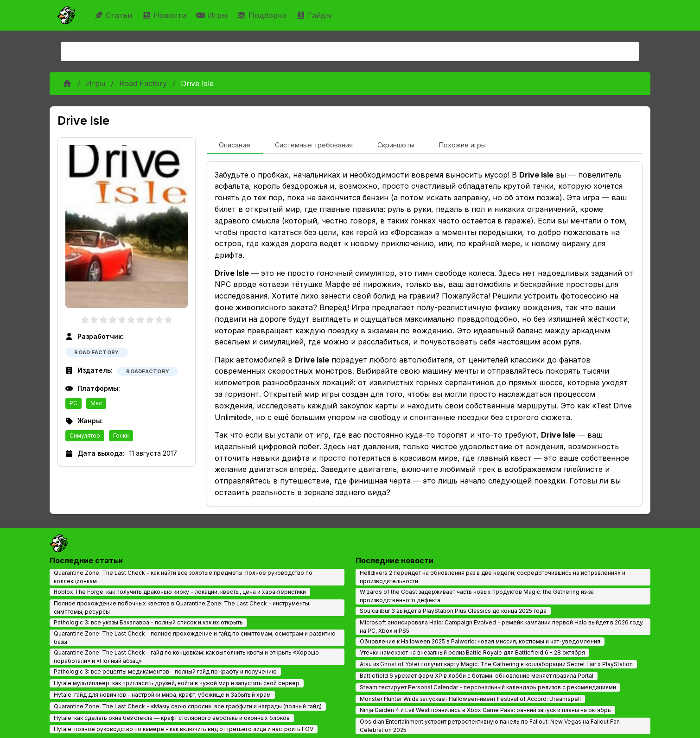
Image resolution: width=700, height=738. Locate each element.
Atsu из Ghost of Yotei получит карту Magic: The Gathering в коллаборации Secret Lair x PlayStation (496, 664)
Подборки (263, 15)
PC (73, 403)
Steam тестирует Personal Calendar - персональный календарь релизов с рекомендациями (488, 687)
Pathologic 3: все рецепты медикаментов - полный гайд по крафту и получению (165, 671)
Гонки (121, 436)
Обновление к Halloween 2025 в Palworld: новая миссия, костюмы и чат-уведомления (480, 641)
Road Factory (143, 83)
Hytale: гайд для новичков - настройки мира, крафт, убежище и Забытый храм (162, 695)
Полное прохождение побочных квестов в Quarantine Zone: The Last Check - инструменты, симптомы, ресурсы (182, 608)
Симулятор (85, 436)
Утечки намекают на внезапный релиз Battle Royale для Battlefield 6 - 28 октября (472, 652)
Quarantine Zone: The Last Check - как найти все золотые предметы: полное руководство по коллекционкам (183, 577)
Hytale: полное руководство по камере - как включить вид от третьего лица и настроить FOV (184, 729)
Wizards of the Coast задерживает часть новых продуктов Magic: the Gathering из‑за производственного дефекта (477, 596)
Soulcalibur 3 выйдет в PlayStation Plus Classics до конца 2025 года (453, 611)
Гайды (315, 15)
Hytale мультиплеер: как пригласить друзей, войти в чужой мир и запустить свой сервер (177, 683)
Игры (213, 15)
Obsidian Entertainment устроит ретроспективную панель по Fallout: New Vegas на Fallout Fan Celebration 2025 (490, 726)
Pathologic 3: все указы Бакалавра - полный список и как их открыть (148, 622)
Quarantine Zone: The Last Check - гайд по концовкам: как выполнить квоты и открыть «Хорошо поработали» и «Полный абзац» (186, 657)
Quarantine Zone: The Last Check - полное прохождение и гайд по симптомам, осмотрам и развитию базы (195, 638)
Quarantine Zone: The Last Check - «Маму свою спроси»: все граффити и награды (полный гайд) (188, 706)
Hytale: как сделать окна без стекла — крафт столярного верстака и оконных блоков (172, 718)
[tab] (235, 146)
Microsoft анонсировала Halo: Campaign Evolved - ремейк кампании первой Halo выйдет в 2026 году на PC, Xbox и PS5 (501, 627)
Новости (165, 15)
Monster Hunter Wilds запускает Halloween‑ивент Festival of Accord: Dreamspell (470, 699)
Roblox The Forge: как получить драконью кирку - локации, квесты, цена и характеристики (180, 592)
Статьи (114, 15)
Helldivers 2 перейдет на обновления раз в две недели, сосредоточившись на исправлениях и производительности (493, 577)
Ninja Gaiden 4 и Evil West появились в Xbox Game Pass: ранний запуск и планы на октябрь (485, 710)
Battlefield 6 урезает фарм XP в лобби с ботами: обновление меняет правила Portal (477, 676)
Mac (96, 403)
